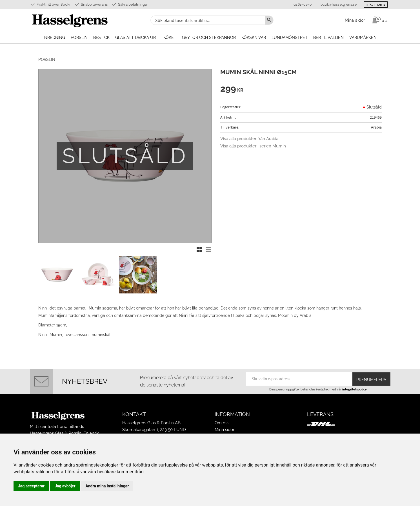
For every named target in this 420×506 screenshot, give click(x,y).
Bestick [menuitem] (101, 37)
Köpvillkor (224, 431)
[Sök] (269, 20)
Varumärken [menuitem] (363, 37)
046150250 (299, 5)
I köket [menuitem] (169, 37)
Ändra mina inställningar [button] (107, 486)
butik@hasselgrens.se (335, 5)
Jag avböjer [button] (65, 486)
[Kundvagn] (378, 20)
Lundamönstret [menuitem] (290, 37)
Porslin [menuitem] (79, 37)
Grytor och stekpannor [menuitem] (209, 37)
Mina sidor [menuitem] (355, 20)
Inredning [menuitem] (54, 37)
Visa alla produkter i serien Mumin (253, 146)
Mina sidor (225, 425)
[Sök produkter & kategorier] (207, 20)
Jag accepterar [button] (31, 486)
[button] (199, 249)
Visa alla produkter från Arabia (249, 139)
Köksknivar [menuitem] (254, 37)
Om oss (222, 418)
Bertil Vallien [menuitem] (328, 37)
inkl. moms (374, 4)
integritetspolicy (355, 384)
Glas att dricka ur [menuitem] (135, 37)
